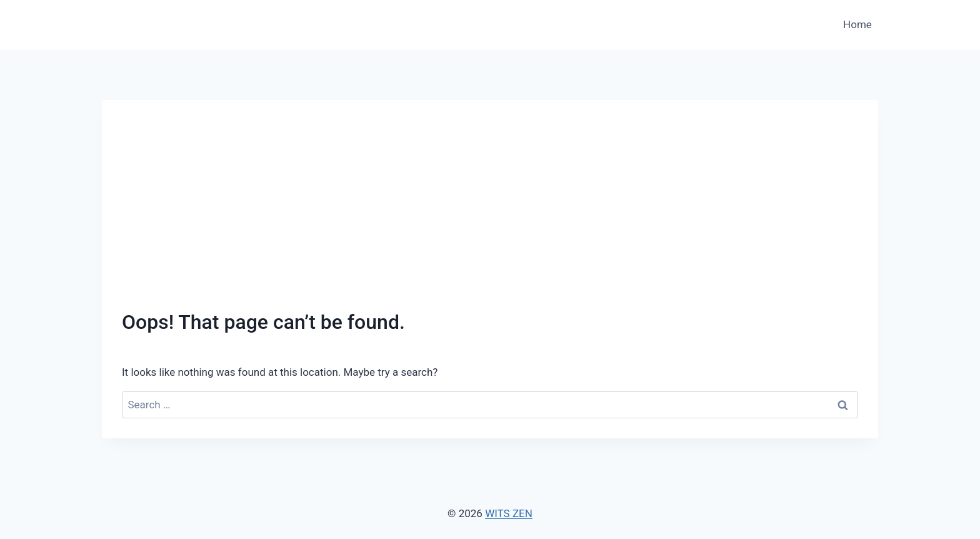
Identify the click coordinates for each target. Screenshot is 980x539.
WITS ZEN (509, 513)
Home (857, 24)
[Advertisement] (490, 214)
